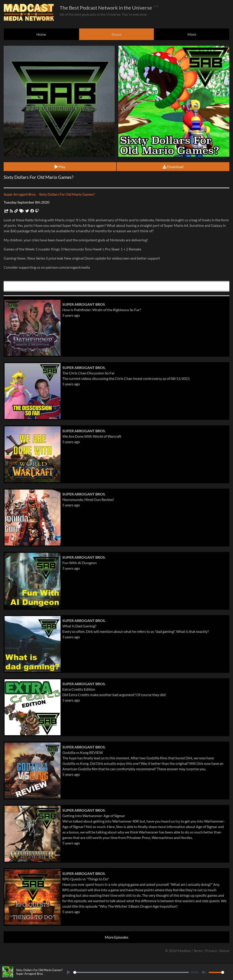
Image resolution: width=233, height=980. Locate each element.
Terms (198, 951)
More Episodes (117, 937)
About (224, 951)
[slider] (131, 972)
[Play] (68, 972)
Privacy (211, 951)
